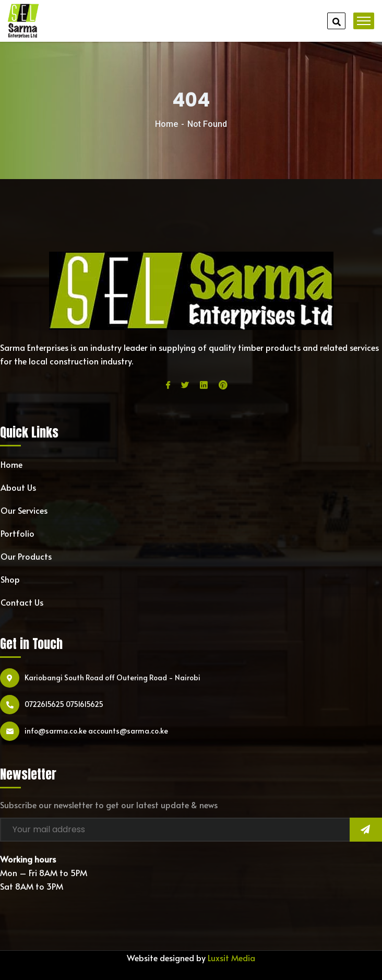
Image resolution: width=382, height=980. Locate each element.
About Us (18, 487)
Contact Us (22, 602)
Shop (10, 579)
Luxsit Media (231, 958)
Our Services (24, 510)
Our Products (26, 556)
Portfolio (17, 533)
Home (166, 124)
